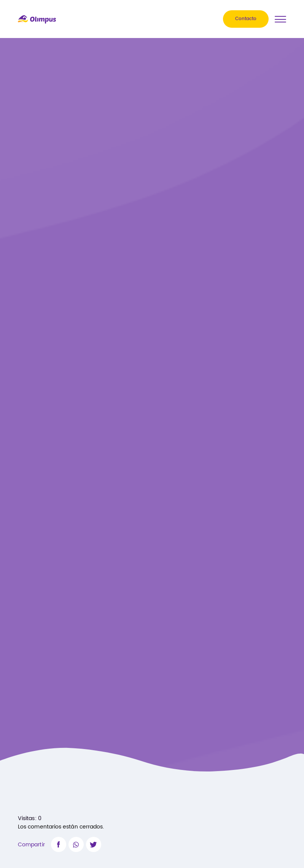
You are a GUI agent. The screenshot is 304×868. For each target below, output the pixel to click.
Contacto (246, 19)
